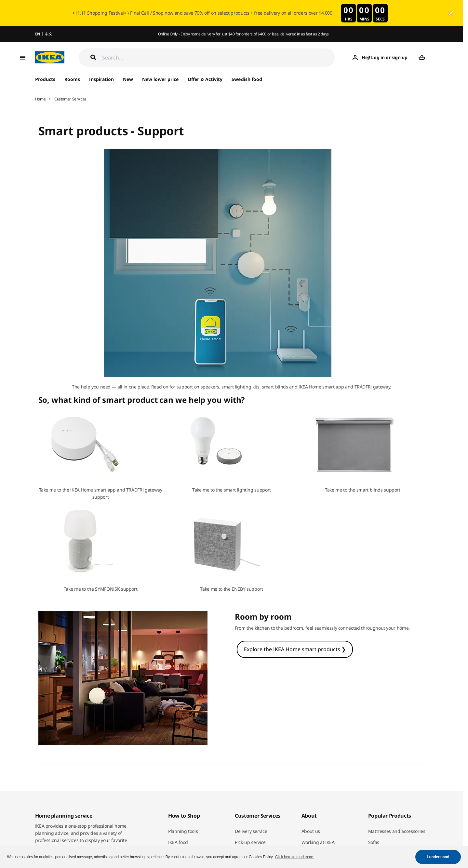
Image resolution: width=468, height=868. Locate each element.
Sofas (374, 842)
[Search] (219, 57)
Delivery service (251, 831)
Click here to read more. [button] (295, 857)
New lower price (160, 79)
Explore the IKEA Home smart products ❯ (295, 649)
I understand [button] (438, 857)
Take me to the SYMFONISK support (101, 589)
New (128, 79)
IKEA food (178, 842)
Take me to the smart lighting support (232, 490)
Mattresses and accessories (397, 831)
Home (40, 99)
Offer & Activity (205, 79)
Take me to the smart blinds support (363, 490)
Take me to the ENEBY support (231, 589)
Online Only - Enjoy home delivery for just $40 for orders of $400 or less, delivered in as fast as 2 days (243, 34)
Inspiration (101, 79)
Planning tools (183, 831)
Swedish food (247, 79)
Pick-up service (250, 842)
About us (311, 831)
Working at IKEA (318, 842)
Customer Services (70, 99)
